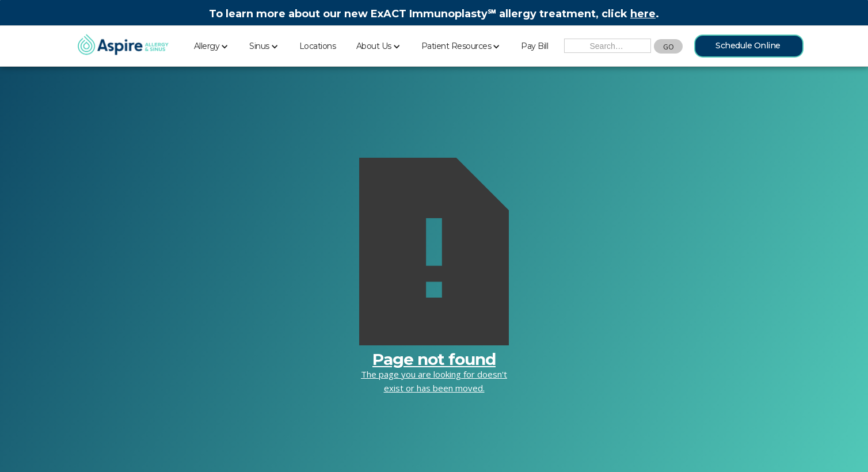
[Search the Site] (608, 46)
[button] (212, 44)
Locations (318, 46)
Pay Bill (534, 46)
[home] (123, 45)
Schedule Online (748, 45)
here (643, 14)
